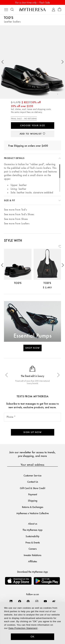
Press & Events (33, 542)
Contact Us (33, 482)
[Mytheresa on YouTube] (45, 601)
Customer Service (32, 475)
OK (32, 637)
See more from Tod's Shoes (19, 214)
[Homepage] (33, 10)
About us (33, 524)
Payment (33, 494)
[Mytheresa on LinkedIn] (11, 601)
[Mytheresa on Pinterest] (28, 601)
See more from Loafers (17, 224)
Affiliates (32, 561)
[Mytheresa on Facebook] (20, 601)
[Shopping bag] (60, 10)
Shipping (33, 500)
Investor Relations (32, 555)
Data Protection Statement (23, 628)
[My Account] (53, 10)
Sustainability (32, 536)
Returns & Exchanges (33, 507)
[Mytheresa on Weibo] (54, 601)
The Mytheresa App (32, 530)
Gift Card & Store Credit (32, 488)
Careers (33, 549)
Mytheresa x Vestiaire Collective (33, 513)
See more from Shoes (16, 219)
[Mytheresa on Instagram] (37, 601)
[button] (3, 62)
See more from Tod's (15, 210)
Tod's (9, 18)
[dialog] (32, 623)
